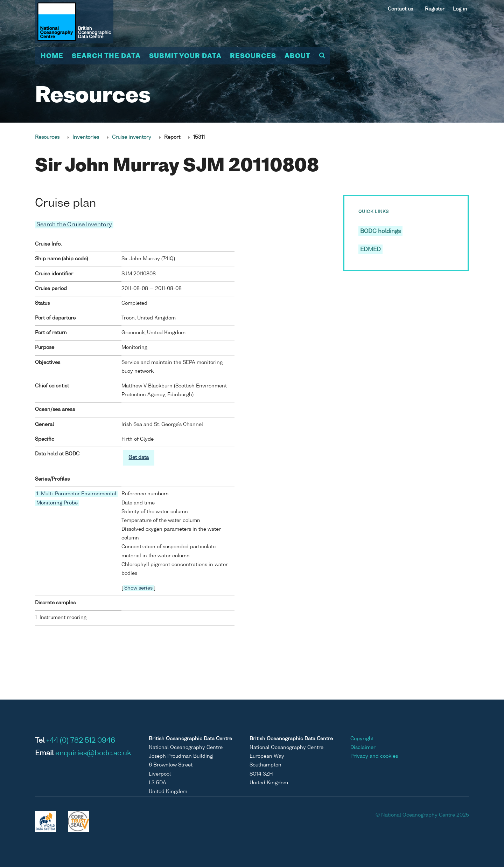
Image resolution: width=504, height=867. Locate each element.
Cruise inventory (132, 137)
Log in (460, 9)
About (297, 56)
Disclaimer (363, 748)
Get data (139, 457)
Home (52, 56)
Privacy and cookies (374, 756)
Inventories (86, 137)
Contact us (400, 9)
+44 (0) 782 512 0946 (81, 741)
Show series (138, 588)
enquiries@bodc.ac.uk (93, 754)
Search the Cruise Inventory (74, 225)
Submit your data (185, 56)
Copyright (362, 739)
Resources (253, 56)
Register (435, 9)
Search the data (106, 56)
